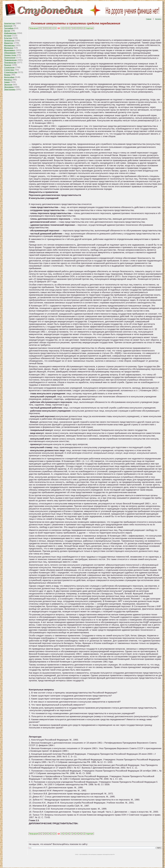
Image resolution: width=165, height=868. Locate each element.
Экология (8, 85)
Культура (8, 38)
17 (71, 28)
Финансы (8, 80)
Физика (7, 75)
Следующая (89, 28)
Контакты (158, 19)
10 (49, 28)
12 (55, 28)
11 (52, 28)
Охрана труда (10, 55)
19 (77, 28)
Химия (7, 82)
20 (80, 28)
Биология (8, 26)
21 (83, 28)
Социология (9, 67)
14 (62, 28)
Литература (9, 41)
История (8, 36)
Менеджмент (10, 50)
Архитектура (10, 23)
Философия (9, 77)
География (9, 28)
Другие (7, 31)
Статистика (9, 70)
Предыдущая (34, 28)
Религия (8, 65)
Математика (9, 45)
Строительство (11, 72)
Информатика (10, 33)
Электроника (10, 89)
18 (74, 28)
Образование (10, 53)
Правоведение (10, 60)
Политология (10, 58)
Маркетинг (9, 43)
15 (65, 28)
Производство (10, 63)
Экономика (9, 87)
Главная (149, 19)
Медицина (9, 48)
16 (68, 28)
